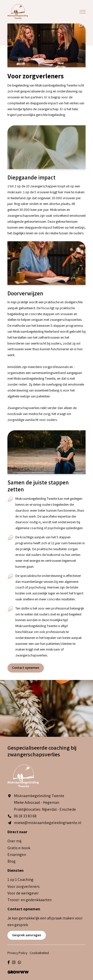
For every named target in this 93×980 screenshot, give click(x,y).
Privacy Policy (17, 953)
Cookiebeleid (39, 953)
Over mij (14, 841)
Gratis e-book (19, 848)
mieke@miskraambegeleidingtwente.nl (44, 823)
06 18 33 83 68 (22, 816)
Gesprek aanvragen (27, 935)
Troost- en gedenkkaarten (30, 900)
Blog (12, 861)
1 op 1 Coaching (20, 880)
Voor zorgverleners (24, 886)
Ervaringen (17, 855)
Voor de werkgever (23, 893)
